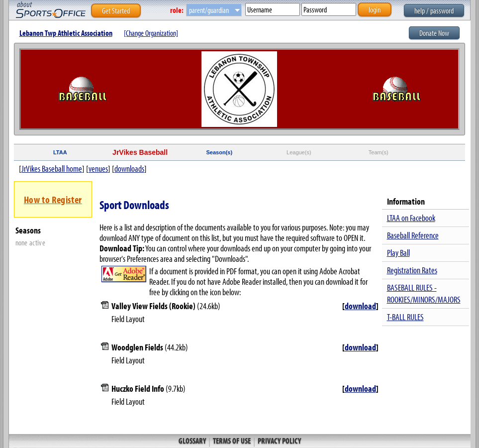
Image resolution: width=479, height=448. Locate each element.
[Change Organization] (151, 33)
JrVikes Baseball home (52, 168)
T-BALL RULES (405, 317)
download (360, 306)
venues (98, 168)
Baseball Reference (413, 235)
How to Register (53, 199)
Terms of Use (232, 441)
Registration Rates (412, 270)
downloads (129, 168)
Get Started (116, 10)
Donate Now (434, 33)
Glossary (193, 441)
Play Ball (398, 253)
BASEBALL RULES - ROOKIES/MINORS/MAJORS (424, 293)
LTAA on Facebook (411, 218)
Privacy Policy (279, 441)
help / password (434, 10)
